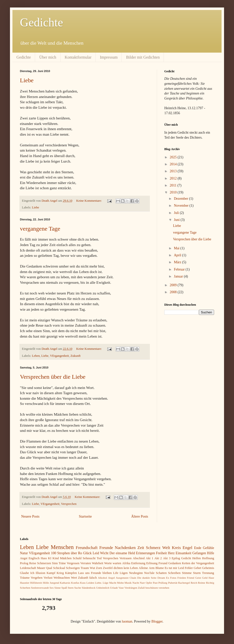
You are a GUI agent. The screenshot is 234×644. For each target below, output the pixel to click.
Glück (87, 553)
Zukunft (76, 356)
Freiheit (162, 553)
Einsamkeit (184, 553)
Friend (191, 578)
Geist (198, 578)
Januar (179, 276)
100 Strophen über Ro (67, 553)
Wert (74, 578)
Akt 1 (150, 558)
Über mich (48, 57)
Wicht (104, 553)
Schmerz (153, 548)
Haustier (25, 583)
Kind (56, 558)
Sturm (197, 573)
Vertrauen (126, 558)
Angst (24, 558)
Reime (202, 583)
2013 (174, 171)
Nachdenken (125, 548)
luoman (127, 621)
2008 (174, 292)
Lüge (106, 583)
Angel (111, 578)
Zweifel (108, 568)
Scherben (25, 588)
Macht (113, 583)
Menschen (62, 547)
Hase (211, 578)
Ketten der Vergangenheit (198, 563)
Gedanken (175, 563)
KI (50, 558)
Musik (128, 583)
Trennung (208, 573)
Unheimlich (103, 588)
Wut (92, 568)
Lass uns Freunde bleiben (95, 573)
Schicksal (59, 568)
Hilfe (210, 553)
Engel (188, 548)
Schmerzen (44, 563)
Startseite (85, 516)
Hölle (46, 583)
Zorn (99, 568)
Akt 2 (158, 558)
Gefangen (199, 553)
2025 (174, 157)
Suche (78, 588)
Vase (121, 588)
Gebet (197, 568)
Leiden (90, 583)
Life (116, 573)
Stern (71, 588)
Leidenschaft (28, 568)
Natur (24, 553)
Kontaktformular (78, 57)
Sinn (55, 563)
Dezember (181, 199)
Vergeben (36, 578)
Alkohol (102, 578)
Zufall (141, 588)
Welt (166, 548)
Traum (85, 568)
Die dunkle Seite (147, 578)
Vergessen (73, 563)
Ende (198, 548)
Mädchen (66, 558)
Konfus (75, 583)
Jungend (54, 583)
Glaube (24, 573)
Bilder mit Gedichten (143, 57)
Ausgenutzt (122, 578)
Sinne (57, 588)
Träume (25, 578)
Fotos (173, 578)
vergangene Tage (40, 229)
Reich (194, 583)
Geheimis (208, 568)
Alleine (143, 568)
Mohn (120, 583)
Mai (177, 248)
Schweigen (73, 568)
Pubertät (173, 583)
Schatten (161, 573)
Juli (177, 213)
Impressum (109, 57)
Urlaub (114, 588)
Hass (44, 558)
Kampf (51, 573)
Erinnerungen (145, 553)
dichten (118, 568)
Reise (33, 563)
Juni (177, 220)
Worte (108, 563)
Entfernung (138, 563)
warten (117, 563)
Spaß (64, 588)
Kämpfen (71, 573)
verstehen (164, 588)
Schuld (77, 558)
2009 (174, 285)
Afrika (126, 563)
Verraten (86, 563)
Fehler (189, 568)
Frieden (182, 578)
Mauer (41, 568)
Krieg (60, 573)
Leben (36, 356)
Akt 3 (167, 558)
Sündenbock (88, 588)
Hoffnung (208, 558)
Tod (99, 558)
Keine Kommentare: (89, 201)
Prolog (24, 563)
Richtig (210, 583)
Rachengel (184, 583)
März (178, 262)
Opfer (149, 583)
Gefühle (208, 548)
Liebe (27, 80)
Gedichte (41, 22)
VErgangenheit (59, 356)
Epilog (176, 558)
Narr (143, 583)
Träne (62, 563)
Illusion (40, 573)
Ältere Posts (140, 516)
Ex (168, 578)
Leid (96, 553)
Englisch (34, 558)
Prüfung (163, 583)
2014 (174, 164)
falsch (93, 578)
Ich (32, 573)
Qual (49, 568)
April (178, 255)
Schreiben (174, 573)
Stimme (187, 573)
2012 (174, 178)
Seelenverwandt (40, 588)
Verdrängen (131, 588)
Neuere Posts (30, 516)
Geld (205, 578)
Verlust (48, 578)
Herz (171, 553)
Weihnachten (62, 578)
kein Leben (131, 568)
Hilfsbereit (36, 583)
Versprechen (69, 504)
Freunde (106, 548)
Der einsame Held (122, 553)
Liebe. (98, 583)
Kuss (83, 583)
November (182, 206)
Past (155, 583)
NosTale (149, 573)
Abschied (139, 558)
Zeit (141, 548)
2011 (174, 185)
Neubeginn (136, 573)
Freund (163, 563)
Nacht (136, 583)
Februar (180, 269)
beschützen (152, 588)
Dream (161, 578)
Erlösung (152, 563)
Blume (160, 568)
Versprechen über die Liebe (53, 377)
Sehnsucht (89, 558)
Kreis (176, 548)
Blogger (157, 621)
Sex (52, 588)
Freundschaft (87, 548)
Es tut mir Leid (174, 568)
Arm (152, 568)
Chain (133, 578)
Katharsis (65, 583)
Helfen (196, 558)
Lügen (124, 573)
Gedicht (186, 558)
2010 (174, 192)
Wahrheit (98, 563)
